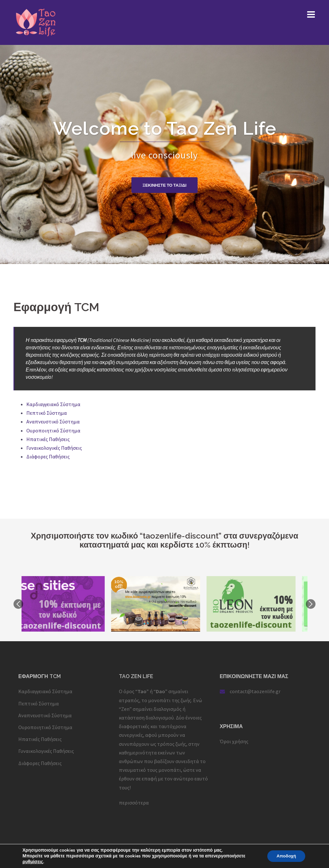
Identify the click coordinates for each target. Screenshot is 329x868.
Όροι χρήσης (234, 741)
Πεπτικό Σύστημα (47, 413)
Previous (18, 604)
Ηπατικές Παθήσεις (48, 439)
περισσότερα (134, 803)
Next (311, 604)
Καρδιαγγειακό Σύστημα (53, 404)
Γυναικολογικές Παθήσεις (54, 448)
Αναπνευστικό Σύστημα (53, 421)
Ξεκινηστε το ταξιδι (164, 185)
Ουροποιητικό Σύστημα (53, 430)
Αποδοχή (286, 856)
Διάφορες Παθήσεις (48, 456)
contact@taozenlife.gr (255, 691)
